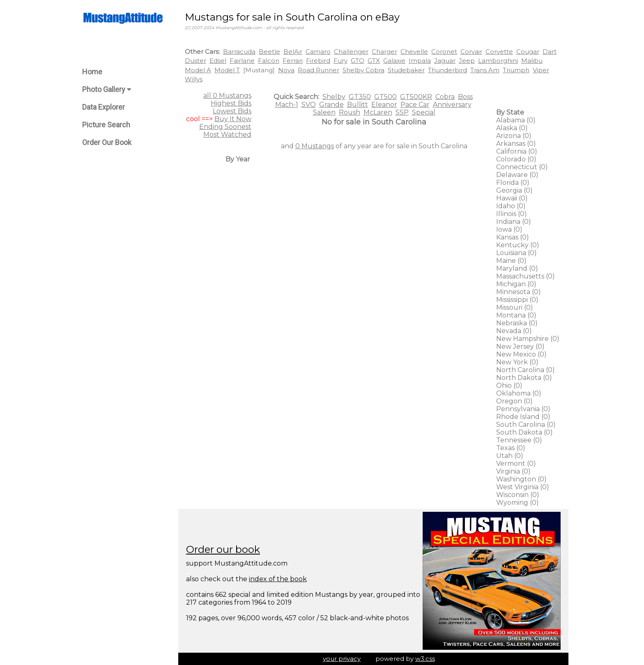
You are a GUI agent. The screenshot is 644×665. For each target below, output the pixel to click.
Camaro (318, 52)
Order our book (223, 549)
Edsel (218, 61)
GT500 (385, 97)
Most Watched (227, 135)
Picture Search (106, 125)
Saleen (324, 112)
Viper (541, 70)
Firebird (318, 61)
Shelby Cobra (363, 70)
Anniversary (452, 105)
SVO (309, 105)
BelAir (293, 52)
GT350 (360, 97)
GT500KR (416, 97)
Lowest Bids (232, 111)
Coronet (444, 52)
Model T (227, 70)
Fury (340, 61)
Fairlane (242, 61)
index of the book (278, 579)
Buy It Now (233, 119)
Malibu (532, 61)
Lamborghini (498, 61)
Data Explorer (103, 107)
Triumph (516, 70)
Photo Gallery (107, 89)
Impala (420, 61)
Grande (331, 105)
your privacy (342, 659)
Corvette (499, 52)
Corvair (471, 52)
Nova (286, 70)
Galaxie (394, 61)
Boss (465, 97)
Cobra (445, 97)
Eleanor (384, 105)
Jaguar (445, 61)
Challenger (351, 52)
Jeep (467, 61)
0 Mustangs (315, 146)
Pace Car (415, 105)
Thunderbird (447, 70)
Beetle (269, 52)
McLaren (378, 112)
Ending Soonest (225, 127)
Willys (194, 79)
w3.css (425, 659)
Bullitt (358, 105)
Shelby (334, 97)
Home (92, 72)
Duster (195, 61)
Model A (198, 70)
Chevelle (414, 52)
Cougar (528, 52)
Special (424, 112)
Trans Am (485, 70)
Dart (550, 52)
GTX (374, 61)
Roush (350, 112)
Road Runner (319, 70)
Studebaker (406, 70)
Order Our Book (107, 142)
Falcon (269, 61)
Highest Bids (231, 103)
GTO (358, 61)
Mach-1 (287, 105)
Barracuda (239, 52)
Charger (384, 52)
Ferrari (293, 61)
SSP (402, 112)
